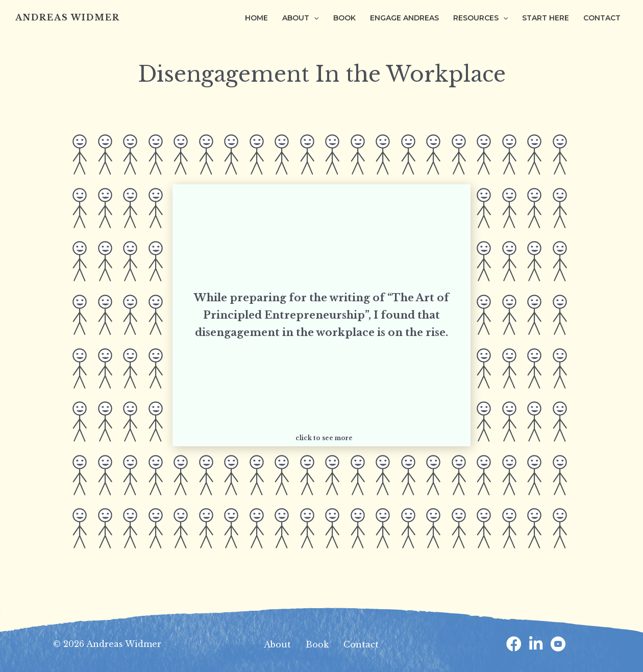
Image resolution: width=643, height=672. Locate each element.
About (277, 644)
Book (317, 644)
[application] (314, 18)
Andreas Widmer (68, 17)
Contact (361, 644)
